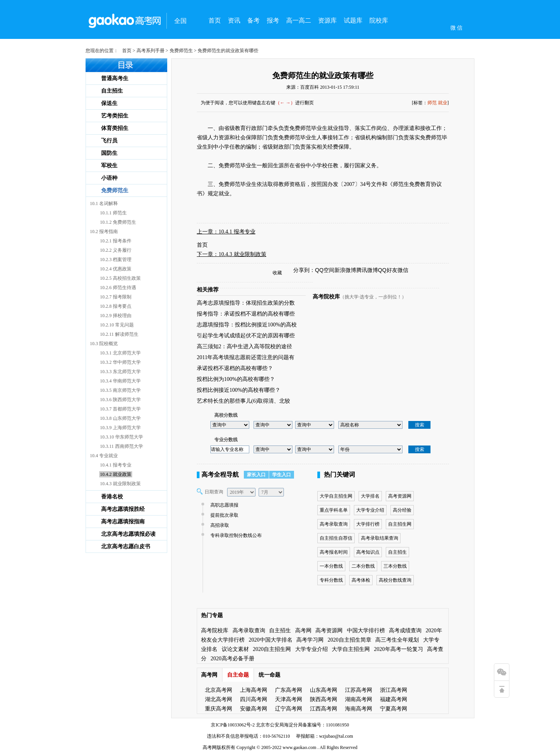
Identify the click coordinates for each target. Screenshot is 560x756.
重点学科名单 (334, 510)
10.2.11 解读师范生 (119, 334)
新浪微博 (345, 270)
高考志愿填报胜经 (123, 509)
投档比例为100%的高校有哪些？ (236, 379)
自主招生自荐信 (336, 538)
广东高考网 (289, 690)
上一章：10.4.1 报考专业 (226, 232)
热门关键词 (339, 474)
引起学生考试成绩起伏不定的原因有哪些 (246, 336)
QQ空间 (325, 270)
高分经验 (402, 510)
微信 (403, 270)
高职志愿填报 (223, 505)
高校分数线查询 (395, 580)
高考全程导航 (220, 474)
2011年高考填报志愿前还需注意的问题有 (246, 357)
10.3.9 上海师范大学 (120, 428)
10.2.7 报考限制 (116, 297)
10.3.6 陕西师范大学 (120, 400)
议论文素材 (235, 649)
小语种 (109, 178)
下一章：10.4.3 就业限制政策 (232, 254)
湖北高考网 (219, 699)
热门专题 (212, 615)
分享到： (304, 270)
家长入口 (256, 475)
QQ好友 (388, 270)
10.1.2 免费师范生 (118, 222)
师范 (432, 103)
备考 (254, 20)
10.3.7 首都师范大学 (120, 409)
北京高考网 (219, 690)
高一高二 (299, 20)
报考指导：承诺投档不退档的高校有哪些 (246, 314)
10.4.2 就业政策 (116, 474)
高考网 (303, 631)
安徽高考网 (254, 709)
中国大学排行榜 (366, 631)
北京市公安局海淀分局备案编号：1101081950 (302, 725)
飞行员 (109, 141)
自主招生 (112, 91)
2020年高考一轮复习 (399, 649)
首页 (215, 20)
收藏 (277, 273)
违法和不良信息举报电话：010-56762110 (248, 736)
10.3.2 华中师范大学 (120, 362)
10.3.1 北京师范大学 (120, 353)
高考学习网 (310, 640)
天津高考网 (289, 699)
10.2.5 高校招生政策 (120, 278)
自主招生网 (400, 524)
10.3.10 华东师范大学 (122, 437)
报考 (273, 20)
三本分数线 (395, 566)
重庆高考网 (219, 709)
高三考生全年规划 (397, 640)
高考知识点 (368, 552)
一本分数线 (331, 566)
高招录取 (219, 525)
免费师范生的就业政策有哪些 (323, 75)
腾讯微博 (367, 270)
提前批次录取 (223, 515)
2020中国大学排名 (271, 640)
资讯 (234, 20)
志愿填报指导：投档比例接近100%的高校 (247, 325)
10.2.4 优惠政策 (116, 269)
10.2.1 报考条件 (116, 241)
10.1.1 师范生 (113, 213)
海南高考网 (359, 709)
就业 (443, 103)
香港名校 (112, 497)
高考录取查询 (334, 524)
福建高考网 (394, 699)
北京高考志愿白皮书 (126, 546)
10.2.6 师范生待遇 (118, 288)
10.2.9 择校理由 (116, 316)
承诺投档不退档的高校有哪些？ (235, 368)
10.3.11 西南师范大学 (122, 446)
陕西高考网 (324, 699)
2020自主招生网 (272, 649)
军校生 (109, 166)
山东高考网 (324, 690)
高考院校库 (326, 297)
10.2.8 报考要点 (116, 306)
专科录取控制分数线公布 (235, 535)
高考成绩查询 (405, 631)
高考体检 (361, 580)
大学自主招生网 (336, 496)
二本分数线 (363, 566)
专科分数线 (331, 580)
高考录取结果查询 (380, 538)
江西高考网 (324, 709)
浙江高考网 (394, 690)
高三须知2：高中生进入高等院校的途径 (244, 346)
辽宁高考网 (289, 709)
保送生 (109, 103)
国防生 (109, 153)
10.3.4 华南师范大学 (120, 381)
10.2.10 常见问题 (117, 325)
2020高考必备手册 (233, 659)
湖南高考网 (359, 699)
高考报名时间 (334, 552)
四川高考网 (254, 699)
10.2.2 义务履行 (116, 250)
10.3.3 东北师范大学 (120, 372)
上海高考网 (254, 690)
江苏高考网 (359, 690)
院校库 (379, 20)
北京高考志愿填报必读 (128, 534)
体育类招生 (115, 128)
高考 (207, 747)
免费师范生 (181, 51)
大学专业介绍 (370, 510)
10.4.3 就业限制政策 (120, 484)
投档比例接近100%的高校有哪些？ (239, 390)
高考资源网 (400, 496)
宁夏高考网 (394, 709)
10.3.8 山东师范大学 (120, 418)
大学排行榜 (368, 524)
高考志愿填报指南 (123, 522)
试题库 (353, 20)
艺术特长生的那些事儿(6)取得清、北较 (243, 401)
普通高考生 (115, 78)
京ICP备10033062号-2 (233, 725)
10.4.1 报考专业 (116, 465)
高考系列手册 (150, 51)
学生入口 (282, 475)
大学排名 (370, 496)
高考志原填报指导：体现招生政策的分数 (246, 303)
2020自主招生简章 (350, 640)
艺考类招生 (115, 116)
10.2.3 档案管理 (116, 260)
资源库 (327, 20)
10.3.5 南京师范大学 (120, 390)
